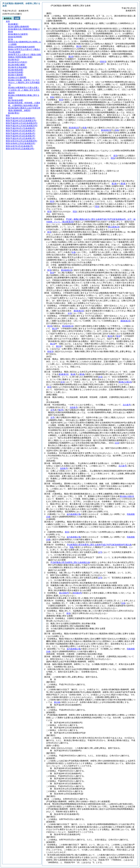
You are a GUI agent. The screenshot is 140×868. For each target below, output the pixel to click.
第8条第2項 (79, 311)
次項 (117, 443)
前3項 (50, 326)
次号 (52, 410)
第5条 (123, 184)
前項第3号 (77, 593)
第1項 (79, 46)
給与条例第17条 (74, 514)
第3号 (61, 410)
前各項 (103, 62)
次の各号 (127, 405)
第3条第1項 (74, 128)
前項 (61, 100)
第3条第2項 (106, 130)
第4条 (73, 374)
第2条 (114, 184)
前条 (52, 97)
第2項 (110, 336)
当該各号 (74, 407)
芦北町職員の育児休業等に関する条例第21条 (99, 545)
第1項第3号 (64, 593)
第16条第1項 (67, 270)
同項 (113, 158)
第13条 (57, 702)
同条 (72, 547)
